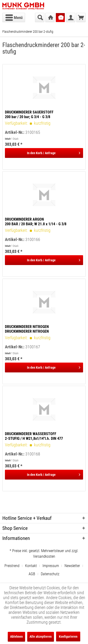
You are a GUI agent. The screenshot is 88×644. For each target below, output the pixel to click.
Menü (14, 17)
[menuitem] (14, 18)
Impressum (51, 566)
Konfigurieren (68, 637)
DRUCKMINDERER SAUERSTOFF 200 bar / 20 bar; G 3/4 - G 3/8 (29, 115)
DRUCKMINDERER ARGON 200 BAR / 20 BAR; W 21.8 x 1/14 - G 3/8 (36, 222)
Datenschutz (50, 574)
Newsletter (72, 566)
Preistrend (12, 566)
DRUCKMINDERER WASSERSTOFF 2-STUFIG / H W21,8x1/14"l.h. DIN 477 (34, 436)
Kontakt (31, 566)
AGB (32, 574)
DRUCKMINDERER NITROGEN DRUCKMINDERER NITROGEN (27, 329)
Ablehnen (16, 637)
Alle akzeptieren (41, 637)
